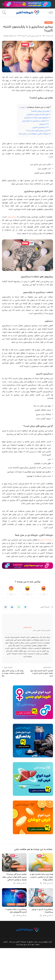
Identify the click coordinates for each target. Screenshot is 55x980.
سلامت (49, 22)
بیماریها (21, 904)
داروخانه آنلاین (47, 540)
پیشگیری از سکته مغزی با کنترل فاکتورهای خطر (16, 911)
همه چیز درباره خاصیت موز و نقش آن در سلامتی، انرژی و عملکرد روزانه (42, 877)
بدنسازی (47, 904)
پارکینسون (12, 217)
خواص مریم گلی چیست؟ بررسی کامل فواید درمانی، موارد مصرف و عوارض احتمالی (14, 877)
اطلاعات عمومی (45, 869)
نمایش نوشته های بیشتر (41, 630)
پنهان (23, 107)
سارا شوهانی (28, 627)
